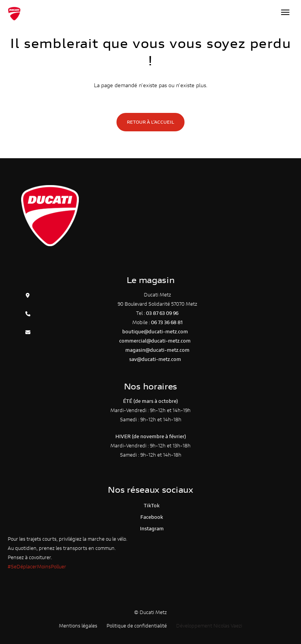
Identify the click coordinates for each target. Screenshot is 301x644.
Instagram (151, 529)
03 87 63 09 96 (162, 313)
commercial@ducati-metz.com (155, 341)
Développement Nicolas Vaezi (209, 626)
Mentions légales (78, 626)
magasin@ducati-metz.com (157, 350)
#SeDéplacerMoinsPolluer (37, 567)
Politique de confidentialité (137, 626)
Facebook (150, 517)
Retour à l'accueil (150, 122)
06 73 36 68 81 (167, 322)
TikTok (150, 506)
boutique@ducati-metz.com (155, 332)
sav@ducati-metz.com (155, 359)
